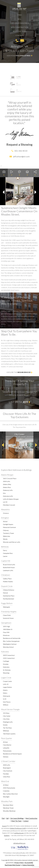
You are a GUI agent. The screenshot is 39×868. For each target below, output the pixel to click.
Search (4, 826)
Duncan (5, 593)
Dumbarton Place (9, 596)
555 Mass (6, 713)
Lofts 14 (6, 684)
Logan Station (7, 687)
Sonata (5, 725)
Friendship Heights (9, 612)
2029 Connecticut (9, 655)
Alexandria (5, 509)
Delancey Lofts (8, 490)
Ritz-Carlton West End (10, 794)
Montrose (6, 635)
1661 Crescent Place (10, 478)
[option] (19, 445)
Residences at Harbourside (12, 638)
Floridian (6, 774)
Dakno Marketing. (28, 865)
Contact (20, 35)
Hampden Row (8, 553)
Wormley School (8, 647)
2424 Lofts (7, 481)
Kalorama (5, 652)
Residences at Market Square (12, 754)
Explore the (19, 372)
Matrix (5, 690)
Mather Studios (8, 581)
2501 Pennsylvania (9, 788)
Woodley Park (7, 801)
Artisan (5, 742)
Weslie (5, 539)
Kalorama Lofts (8, 496)
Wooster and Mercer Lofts (12, 542)
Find (20, 15)
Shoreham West (8, 805)
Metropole (7, 696)
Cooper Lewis (7, 681)
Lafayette (6, 748)
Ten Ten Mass (7, 728)
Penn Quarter (7, 738)
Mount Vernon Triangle (10, 709)
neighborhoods (19, 833)
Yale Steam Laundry (9, 734)
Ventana (6, 757)
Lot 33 (5, 502)
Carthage (6, 661)
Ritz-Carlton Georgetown (11, 641)
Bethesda (5, 547)
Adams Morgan (7, 475)
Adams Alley (7, 484)
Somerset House (8, 618)
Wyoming (6, 673)
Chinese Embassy (9, 590)
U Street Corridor (8, 761)
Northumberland (8, 599)
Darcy (5, 550)
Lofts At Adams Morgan (11, 499)
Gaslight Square (8, 524)
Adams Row (7, 487)
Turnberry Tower (8, 533)
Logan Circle (6, 678)
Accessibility (29, 863)
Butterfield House (9, 567)
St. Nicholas (7, 670)
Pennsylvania (7, 751)
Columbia (6, 791)
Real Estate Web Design (13, 865)
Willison (6, 705)
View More (19, 56)
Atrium (5, 521)
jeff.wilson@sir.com (22, 40)
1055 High (6, 626)
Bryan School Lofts (9, 565)
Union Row (7, 777)
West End (5, 781)
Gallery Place (7, 579)
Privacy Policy (19, 863)
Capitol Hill (6, 561)
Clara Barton (7, 745)
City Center (7, 716)
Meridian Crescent (9, 505)
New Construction (20, 27)
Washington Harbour (10, 644)
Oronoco (6, 513)
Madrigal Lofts (8, 722)
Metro (5, 693)
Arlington (5, 518)
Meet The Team (19, 31)
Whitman (6, 731)
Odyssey (6, 530)
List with (19, 402)
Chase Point (7, 615)
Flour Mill (6, 632)
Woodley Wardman (9, 811)
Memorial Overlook (9, 527)
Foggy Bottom (7, 603)
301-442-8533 (17, 40)
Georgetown (6, 623)
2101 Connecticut (9, 658)
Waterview (7, 536)
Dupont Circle (7, 586)
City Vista (6, 719)
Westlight (6, 797)
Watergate (6, 607)
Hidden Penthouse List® (18, 828)
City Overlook (8, 771)
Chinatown (6, 575)
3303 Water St (8, 629)
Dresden (6, 664)
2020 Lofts (7, 765)
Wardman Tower (8, 808)
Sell (19, 19)
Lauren (5, 556)
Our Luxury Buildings (19, 23)
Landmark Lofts (8, 570)
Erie (4, 493)
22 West (6, 785)
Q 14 (5, 699)
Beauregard (7, 768)
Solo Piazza (7, 702)
